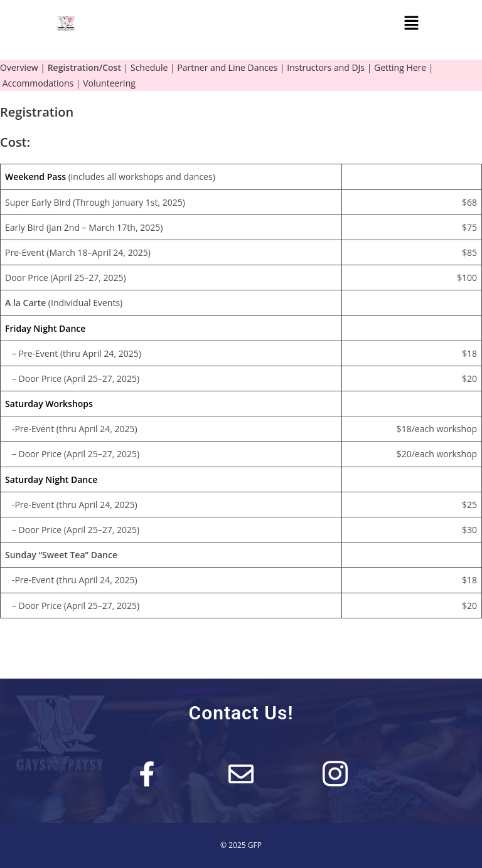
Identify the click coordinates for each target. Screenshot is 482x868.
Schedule (149, 67)
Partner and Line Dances (227, 67)
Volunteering (109, 83)
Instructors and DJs (326, 67)
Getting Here (400, 67)
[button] (411, 23)
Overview (19, 67)
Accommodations (38, 83)
